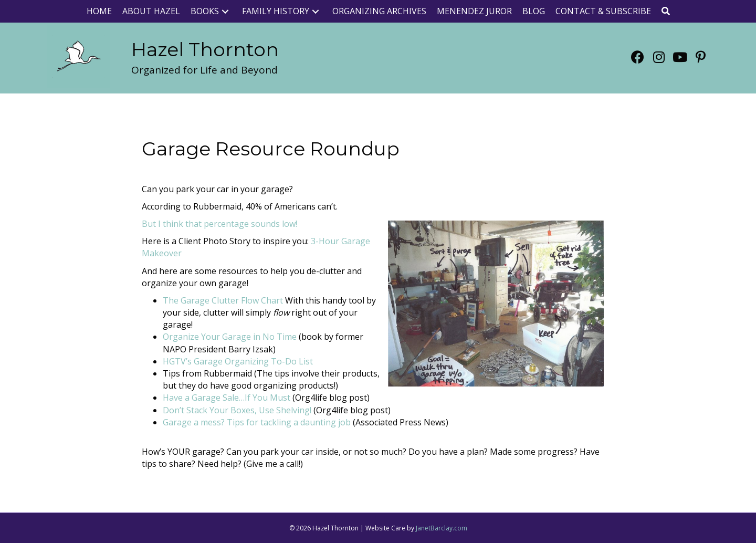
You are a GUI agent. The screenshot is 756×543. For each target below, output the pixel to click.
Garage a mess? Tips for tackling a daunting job (257, 422)
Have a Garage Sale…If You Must (227, 398)
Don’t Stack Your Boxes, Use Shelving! (237, 410)
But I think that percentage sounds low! (219, 224)
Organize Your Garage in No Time (230, 337)
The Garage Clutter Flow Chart (223, 300)
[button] (225, 11)
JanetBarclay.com (442, 528)
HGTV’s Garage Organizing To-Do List (238, 361)
